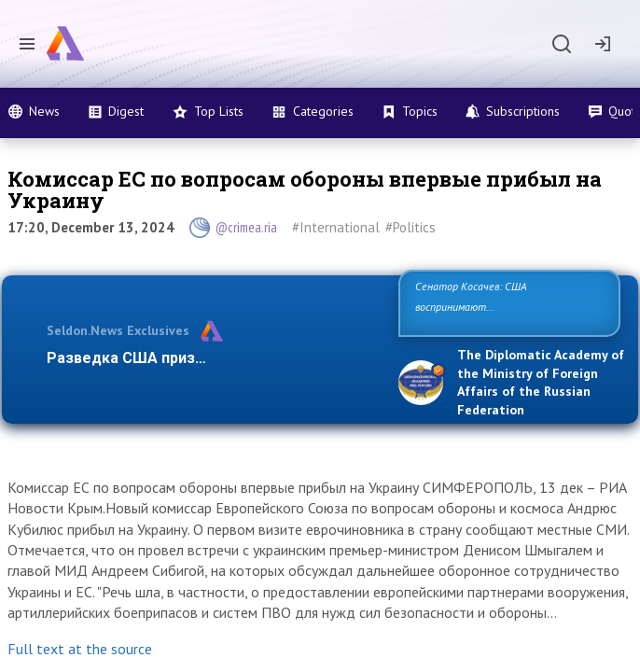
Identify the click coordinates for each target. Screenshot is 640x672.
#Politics (410, 227)
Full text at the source (80, 649)
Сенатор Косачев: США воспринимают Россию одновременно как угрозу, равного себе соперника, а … (508, 307)
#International (336, 227)
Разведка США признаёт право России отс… (210, 358)
